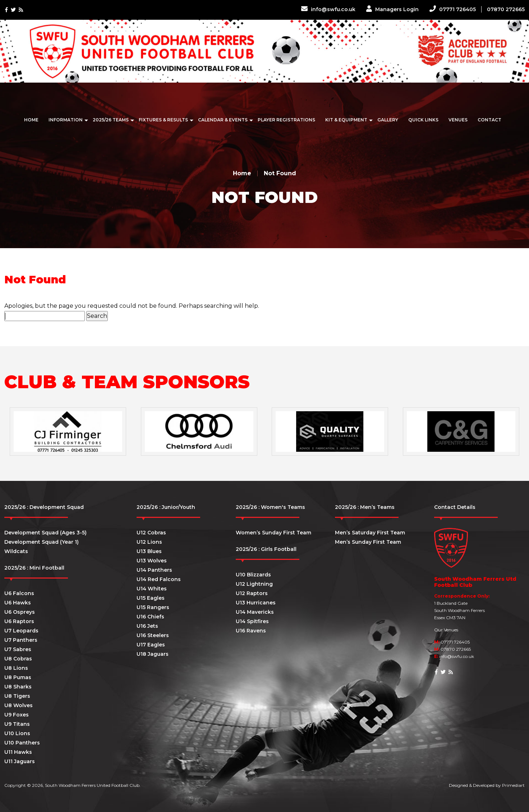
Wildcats (16, 551)
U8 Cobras (18, 659)
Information (66, 120)
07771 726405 (453, 9)
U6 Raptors (19, 621)
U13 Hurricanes (256, 603)
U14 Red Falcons (159, 579)
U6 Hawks (18, 603)
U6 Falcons (19, 593)
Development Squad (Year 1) (42, 542)
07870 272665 (506, 9)
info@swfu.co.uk (328, 9)
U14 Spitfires (252, 621)
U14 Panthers (154, 570)
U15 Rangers (153, 607)
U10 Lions (17, 733)
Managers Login (392, 9)
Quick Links (423, 120)
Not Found (280, 173)
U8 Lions (16, 668)
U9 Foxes (17, 715)
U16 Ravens (251, 631)
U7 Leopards (21, 631)
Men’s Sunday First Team (368, 542)
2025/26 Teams (111, 120)
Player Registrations (286, 120)
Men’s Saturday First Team (370, 533)
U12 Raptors (252, 593)
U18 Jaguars (153, 654)
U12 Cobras (151, 533)
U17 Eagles (151, 645)
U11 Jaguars (20, 761)
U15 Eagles (151, 598)
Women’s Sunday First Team (273, 533)
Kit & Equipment (346, 120)
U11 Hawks (18, 752)
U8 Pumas (18, 677)
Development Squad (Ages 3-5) (45, 533)
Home (31, 120)
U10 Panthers (22, 743)
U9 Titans (17, 724)
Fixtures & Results (163, 120)
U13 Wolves (152, 561)
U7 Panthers (21, 640)
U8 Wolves (19, 705)
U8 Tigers (17, 696)
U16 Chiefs (150, 617)
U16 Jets (147, 626)
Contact (489, 120)
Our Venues (446, 630)
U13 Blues (149, 551)
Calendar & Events (223, 120)
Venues (458, 120)
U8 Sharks (18, 687)
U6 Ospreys (20, 612)
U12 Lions (149, 542)
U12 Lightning (254, 584)
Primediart (513, 785)
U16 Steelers (153, 635)
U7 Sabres (18, 649)
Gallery (388, 120)
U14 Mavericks (255, 612)
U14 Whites (152, 589)
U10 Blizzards (253, 575)
